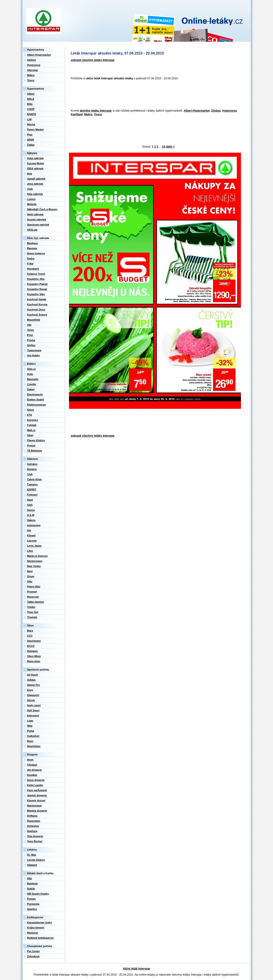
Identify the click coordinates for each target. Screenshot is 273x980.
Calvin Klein (35, 479)
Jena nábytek (35, 184)
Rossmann (34, 821)
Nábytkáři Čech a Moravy (42, 209)
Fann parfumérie (37, 790)
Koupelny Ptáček (38, 284)
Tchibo (31, 607)
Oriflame (32, 816)
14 (163, 147)
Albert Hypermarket (197, 111)
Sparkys (32, 909)
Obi (29, 325)
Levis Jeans (34, 546)
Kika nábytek (35, 194)
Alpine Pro (34, 685)
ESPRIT (32, 490)
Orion (31, 330)
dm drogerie (35, 770)
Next (30, 571)
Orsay (31, 576)
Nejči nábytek (35, 214)
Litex (30, 551)
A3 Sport (33, 675)
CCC (30, 636)
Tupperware (34, 350)
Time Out (33, 612)
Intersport (33, 716)
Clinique (32, 765)
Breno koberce (36, 253)
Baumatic (33, 379)
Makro (88, 114)
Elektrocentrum (37, 405)
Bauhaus (33, 243)
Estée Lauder (35, 785)
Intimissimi (34, 525)
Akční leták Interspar (136, 969)
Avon (30, 760)
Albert (31, 94)
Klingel (31, 535)
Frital (30, 264)
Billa (30, 104)
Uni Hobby (34, 355)
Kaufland (77, 114)
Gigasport (33, 695)
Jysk (30, 189)
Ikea (30, 174)
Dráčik (31, 889)
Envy (30, 690)
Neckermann (35, 561)
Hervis (31, 700)
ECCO (31, 646)
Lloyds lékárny (36, 860)
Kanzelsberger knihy (40, 922)
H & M (31, 515)
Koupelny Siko (36, 294)
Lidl (30, 119)
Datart (31, 389)
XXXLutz (32, 230)
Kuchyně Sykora (37, 315)
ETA (30, 415)
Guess (31, 510)
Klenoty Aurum (36, 800)
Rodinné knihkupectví (40, 938)
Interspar (33, 70)
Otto (30, 581)
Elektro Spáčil (36, 400)
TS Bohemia (35, 451)
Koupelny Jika (36, 279)
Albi (30, 878)
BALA (31, 99)
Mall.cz (31, 430)
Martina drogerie (37, 811)
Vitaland (32, 865)
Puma (31, 731)
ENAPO (32, 114)
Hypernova (230, 111)
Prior (30, 335)
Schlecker (33, 826)
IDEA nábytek (35, 168)
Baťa (30, 631)
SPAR (31, 140)
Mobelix (32, 204)
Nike (30, 726)
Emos (31, 410)
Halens (31, 520)
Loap (30, 721)
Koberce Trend (36, 274)
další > (170, 147)
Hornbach (33, 269)
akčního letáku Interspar (96, 111)
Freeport (32, 495)
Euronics (33, 420)
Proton (31, 445)
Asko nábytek (36, 158)
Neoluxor (33, 933)
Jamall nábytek (36, 179)
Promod (32, 592)
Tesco (98, 114)
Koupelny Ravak (37, 289)
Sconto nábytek (37, 219)
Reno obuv (34, 661)
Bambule (33, 883)
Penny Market (36, 129)
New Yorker (34, 566)
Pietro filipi (34, 587)
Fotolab (32, 425)
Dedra (31, 258)
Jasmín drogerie (37, 795)
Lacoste (32, 541)
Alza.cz (31, 369)
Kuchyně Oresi (36, 309)
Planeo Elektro (36, 440)
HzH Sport (33, 710)
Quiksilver (33, 736)
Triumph (32, 617)
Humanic (33, 651)
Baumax (32, 248)
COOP (31, 109)
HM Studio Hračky (38, 894)
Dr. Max (32, 855)
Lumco (31, 199)
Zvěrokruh (33, 956)
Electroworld (35, 394)
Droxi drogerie (36, 780)
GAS (30, 505)
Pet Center (34, 951)
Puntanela (33, 904)
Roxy (30, 741)
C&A (30, 474)
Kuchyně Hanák (37, 299)
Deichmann (34, 641)
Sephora (32, 831)
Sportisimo (34, 746)
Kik (29, 530)
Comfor (32, 384)
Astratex (32, 464)
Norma (31, 124)
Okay (30, 435)
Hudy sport (34, 705)
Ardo (30, 374)
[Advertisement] (154, 95)
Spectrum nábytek (38, 225)
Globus (216, 111)
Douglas (32, 775)
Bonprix (32, 469)
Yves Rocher (35, 841)
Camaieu (33, 484)
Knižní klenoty (36, 928)
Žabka (31, 145)
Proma (31, 340)
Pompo (31, 899)
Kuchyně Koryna (37, 304)
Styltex (31, 345)
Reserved (33, 597)
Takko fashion (36, 602)
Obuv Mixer (34, 656)
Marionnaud (34, 806)
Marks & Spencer (38, 556)
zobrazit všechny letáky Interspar (93, 60)
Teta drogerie (35, 836)
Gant (30, 500)
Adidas (31, 680)
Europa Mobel (36, 163)
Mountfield (34, 320)
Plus (30, 135)
